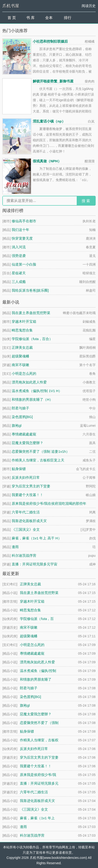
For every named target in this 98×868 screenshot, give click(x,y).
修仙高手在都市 (24, 221)
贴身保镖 (19, 469)
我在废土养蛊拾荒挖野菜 (31, 313)
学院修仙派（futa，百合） (32, 339)
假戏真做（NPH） (47, 161)
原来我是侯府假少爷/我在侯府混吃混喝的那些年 (49, 503)
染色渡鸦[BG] (22, 417)
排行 (68, 18)
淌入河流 (19, 247)
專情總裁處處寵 (24, 434)
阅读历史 (89, 6)
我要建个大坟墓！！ (27, 495)
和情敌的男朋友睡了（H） (32, 399)
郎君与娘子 (20, 408)
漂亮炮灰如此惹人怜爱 (29, 382)
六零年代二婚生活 (26, 512)
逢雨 (15, 547)
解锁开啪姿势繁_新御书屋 (53, 81)
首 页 (12, 18)
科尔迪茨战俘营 (24, 555)
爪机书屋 (11, 6)
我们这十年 (20, 230)
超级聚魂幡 (20, 356)
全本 (49, 18)
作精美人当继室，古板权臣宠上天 (38, 460)
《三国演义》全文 (26, 529)
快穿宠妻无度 (22, 238)
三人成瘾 (19, 282)
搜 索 (86, 201)
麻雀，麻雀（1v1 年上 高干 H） (37, 538)
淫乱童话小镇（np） (49, 121)
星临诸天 (19, 273)
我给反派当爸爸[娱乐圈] (30, 290)
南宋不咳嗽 (20, 365)
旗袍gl (17, 425)
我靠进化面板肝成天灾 (29, 521)
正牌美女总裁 (22, 347)
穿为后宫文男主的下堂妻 (31, 486)
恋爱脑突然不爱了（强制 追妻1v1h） (41, 451)
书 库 (30, 18)
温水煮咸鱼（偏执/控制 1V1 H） (37, 391)
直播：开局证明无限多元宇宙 (34, 564)
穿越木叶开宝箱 (24, 321)
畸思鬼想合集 (22, 330)
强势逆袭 (19, 256)
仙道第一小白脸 (24, 264)
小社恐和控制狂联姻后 (50, 41)
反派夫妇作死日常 (26, 477)
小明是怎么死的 (24, 373)
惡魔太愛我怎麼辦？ (27, 443)
